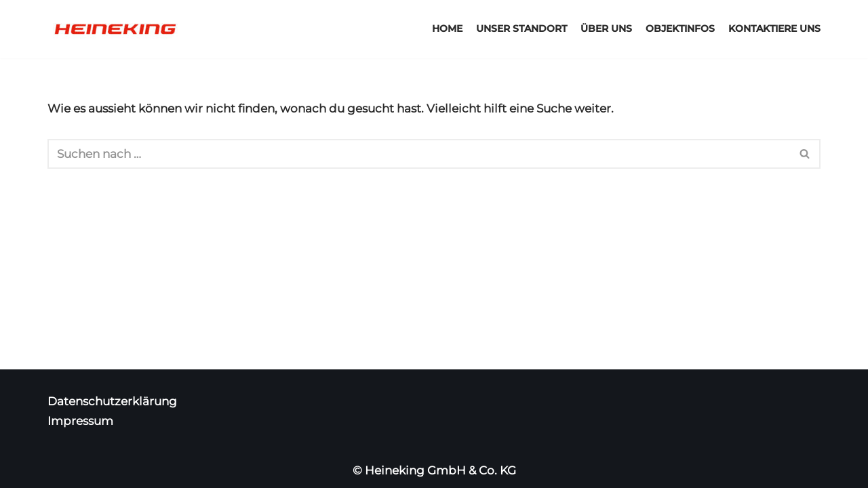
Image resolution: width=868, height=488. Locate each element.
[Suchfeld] (419, 154)
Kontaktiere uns (774, 28)
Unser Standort (521, 28)
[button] (805, 154)
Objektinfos (680, 28)
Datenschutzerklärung (112, 401)
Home (447, 28)
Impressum (80, 421)
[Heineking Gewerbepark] (115, 29)
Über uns (606, 28)
